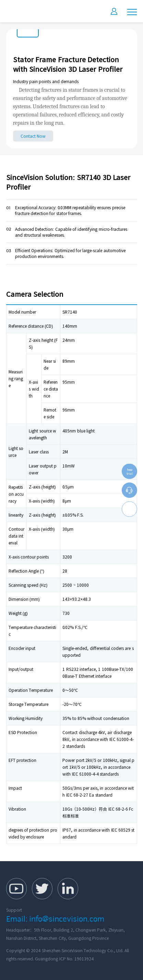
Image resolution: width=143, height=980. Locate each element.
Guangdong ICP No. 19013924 (64, 959)
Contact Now (33, 136)
